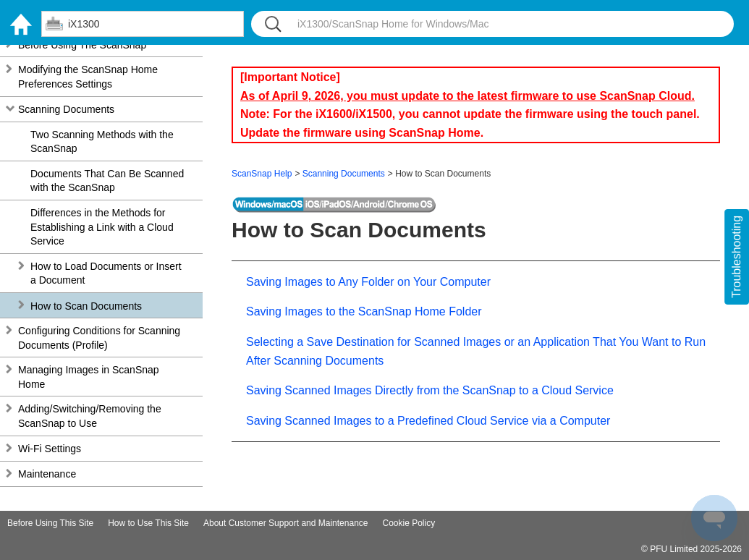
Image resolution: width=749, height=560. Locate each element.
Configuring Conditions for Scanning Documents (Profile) (99, 338)
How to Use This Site (148, 523)
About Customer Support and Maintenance (285, 523)
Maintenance (47, 474)
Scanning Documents (66, 109)
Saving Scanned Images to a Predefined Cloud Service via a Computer (428, 421)
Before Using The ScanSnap (82, 45)
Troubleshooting (736, 257)
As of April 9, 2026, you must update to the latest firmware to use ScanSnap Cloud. (467, 96)
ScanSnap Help (262, 174)
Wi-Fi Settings (50, 449)
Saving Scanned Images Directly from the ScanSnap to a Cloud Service (430, 390)
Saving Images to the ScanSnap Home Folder (364, 311)
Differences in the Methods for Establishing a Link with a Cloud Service (102, 227)
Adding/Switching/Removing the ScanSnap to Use (90, 416)
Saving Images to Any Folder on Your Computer (368, 282)
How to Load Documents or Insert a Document (106, 273)
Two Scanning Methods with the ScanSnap (102, 142)
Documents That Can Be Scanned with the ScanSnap (107, 181)
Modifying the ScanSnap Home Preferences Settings (88, 77)
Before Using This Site (50, 523)
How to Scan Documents (86, 306)
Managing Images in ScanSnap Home (89, 377)
